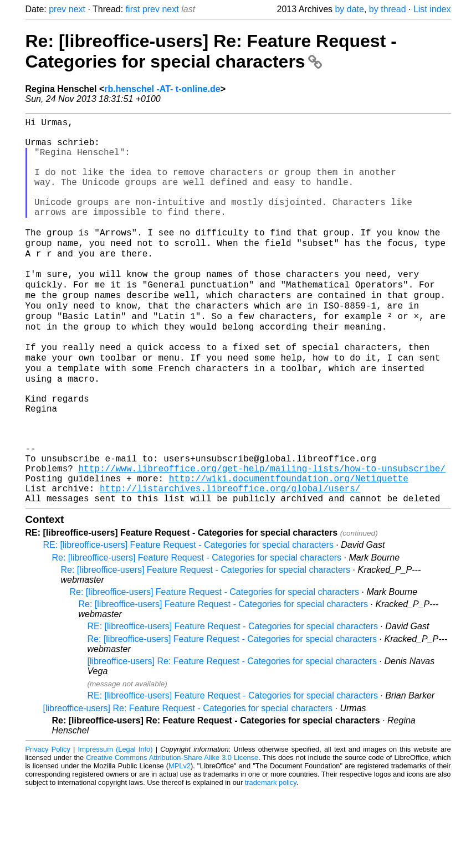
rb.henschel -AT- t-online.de (162, 89)
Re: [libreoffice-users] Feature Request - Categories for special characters (197, 635)
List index (432, 9)
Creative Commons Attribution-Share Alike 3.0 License (172, 834)
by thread (388, 9)
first (133, 9)
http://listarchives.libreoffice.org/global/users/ (230, 563)
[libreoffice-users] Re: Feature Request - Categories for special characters (232, 738)
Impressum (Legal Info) (116, 826)
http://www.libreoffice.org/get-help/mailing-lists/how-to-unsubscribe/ (262, 538)
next (77, 9)
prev (57, 9)
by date (349, 9)
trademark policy (271, 859)
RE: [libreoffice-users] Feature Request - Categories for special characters (188, 622)
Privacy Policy (48, 826)
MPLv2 (180, 843)
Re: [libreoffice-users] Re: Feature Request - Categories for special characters (211, 51)
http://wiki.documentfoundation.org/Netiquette (289, 551)
